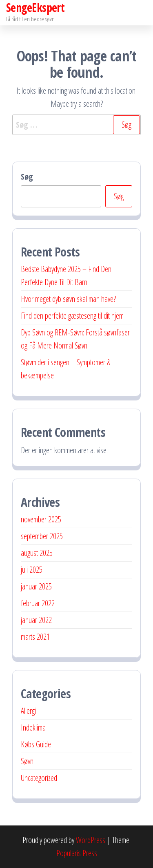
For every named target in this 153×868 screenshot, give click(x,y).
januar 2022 (36, 620)
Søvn (27, 761)
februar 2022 (38, 603)
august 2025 (37, 553)
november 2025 (41, 519)
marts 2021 (35, 637)
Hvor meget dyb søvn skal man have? (68, 299)
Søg (27, 177)
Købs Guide (36, 744)
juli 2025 (32, 570)
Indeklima (33, 727)
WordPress (91, 840)
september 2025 (42, 536)
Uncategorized (39, 778)
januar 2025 (36, 586)
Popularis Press (77, 853)
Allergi (28, 711)
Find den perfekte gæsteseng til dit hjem (72, 316)
